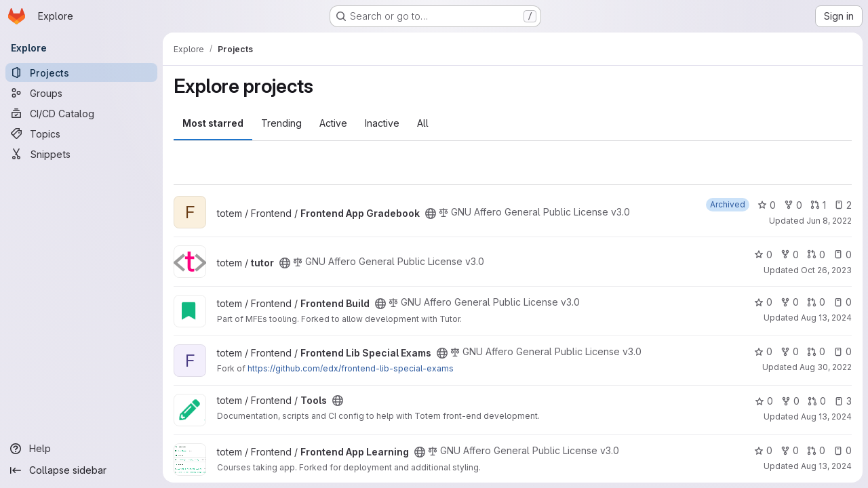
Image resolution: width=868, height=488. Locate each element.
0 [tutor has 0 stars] (763, 255)
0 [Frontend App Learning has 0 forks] (790, 450)
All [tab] (423, 123)
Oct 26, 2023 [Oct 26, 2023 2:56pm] (826, 270)
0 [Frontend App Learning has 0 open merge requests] (816, 450)
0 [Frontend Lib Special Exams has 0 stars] (763, 351)
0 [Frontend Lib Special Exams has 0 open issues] (843, 351)
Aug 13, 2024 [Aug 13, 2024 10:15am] (826, 318)
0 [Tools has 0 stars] (764, 401)
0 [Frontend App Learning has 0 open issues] (843, 450)
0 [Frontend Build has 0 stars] (763, 302)
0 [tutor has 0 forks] (790, 255)
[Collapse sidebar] (81, 470)
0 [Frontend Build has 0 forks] (790, 302)
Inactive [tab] (382, 123)
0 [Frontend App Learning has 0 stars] (763, 450)
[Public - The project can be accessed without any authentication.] (431, 213)
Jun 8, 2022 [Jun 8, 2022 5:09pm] (829, 221)
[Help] (81, 449)
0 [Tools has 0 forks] (790, 401)
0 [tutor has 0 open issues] (843, 255)
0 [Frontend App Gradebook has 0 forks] (793, 205)
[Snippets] (81, 154)
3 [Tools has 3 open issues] (843, 401)
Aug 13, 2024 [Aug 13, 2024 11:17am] (826, 466)
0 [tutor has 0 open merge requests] (816, 255)
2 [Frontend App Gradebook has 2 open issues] (843, 205)
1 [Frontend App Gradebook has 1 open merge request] (818, 205)
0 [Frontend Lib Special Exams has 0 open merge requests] (816, 351)
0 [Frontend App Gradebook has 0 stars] (767, 205)
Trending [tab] (281, 123)
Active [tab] (333, 123)
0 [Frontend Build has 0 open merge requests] (816, 302)
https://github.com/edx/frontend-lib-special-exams (351, 368)
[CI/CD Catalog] (81, 113)
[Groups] (81, 93)
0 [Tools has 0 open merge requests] (817, 401)
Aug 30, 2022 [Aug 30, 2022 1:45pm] (826, 367)
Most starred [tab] (213, 123)
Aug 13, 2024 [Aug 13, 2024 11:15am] (826, 416)
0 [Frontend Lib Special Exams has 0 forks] (790, 351)
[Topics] (81, 134)
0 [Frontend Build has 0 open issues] (843, 302)
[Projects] (81, 73)
